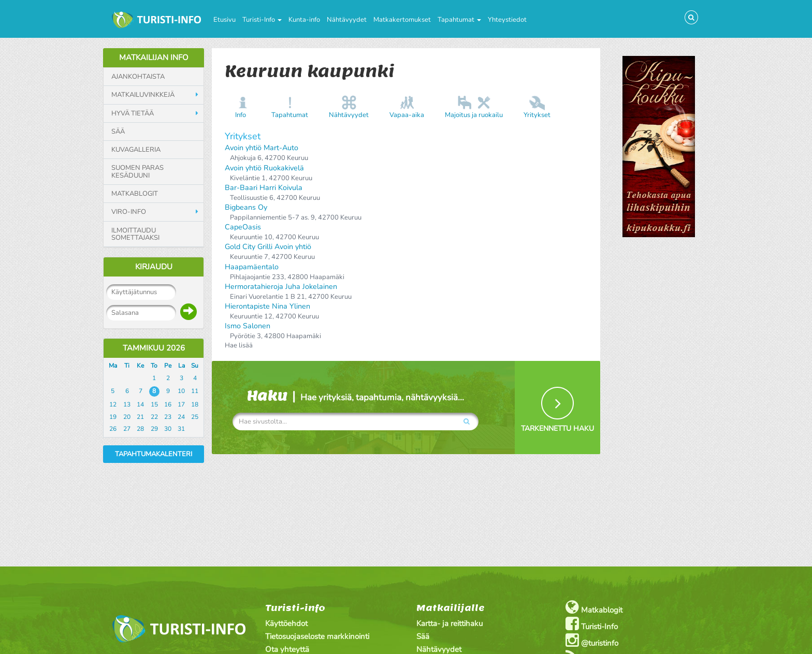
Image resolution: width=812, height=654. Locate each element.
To (154, 366)
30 (168, 429)
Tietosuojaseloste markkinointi (317, 636)
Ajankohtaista (138, 77)
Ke (140, 366)
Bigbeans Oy (246, 207)
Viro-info (129, 212)
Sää (118, 132)
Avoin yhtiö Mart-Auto (262, 148)
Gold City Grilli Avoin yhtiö (268, 247)
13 (127, 404)
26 (113, 429)
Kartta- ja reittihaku (450, 623)
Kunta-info (304, 20)
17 (181, 404)
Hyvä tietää (133, 113)
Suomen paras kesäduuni (137, 172)
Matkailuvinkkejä (143, 95)
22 (154, 417)
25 (195, 417)
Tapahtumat (459, 20)
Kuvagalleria (136, 150)
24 (181, 417)
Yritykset (537, 115)
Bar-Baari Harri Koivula (264, 188)
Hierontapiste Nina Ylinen (267, 306)
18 (195, 404)
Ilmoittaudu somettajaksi (135, 234)
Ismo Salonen (248, 326)
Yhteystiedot (507, 20)
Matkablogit (135, 194)
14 (140, 404)
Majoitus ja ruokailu (474, 115)
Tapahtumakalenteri (154, 454)
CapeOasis (243, 227)
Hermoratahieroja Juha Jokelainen (281, 287)
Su (195, 366)
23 (168, 417)
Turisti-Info (262, 20)
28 (140, 429)
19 (113, 417)
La (182, 366)
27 (127, 429)
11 (195, 391)
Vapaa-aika (407, 115)
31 (181, 429)
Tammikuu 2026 (154, 348)
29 (154, 429)
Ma (113, 366)
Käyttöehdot (286, 623)
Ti (127, 366)
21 (140, 417)
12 (113, 404)
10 (181, 391)
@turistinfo (592, 640)
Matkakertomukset (402, 20)
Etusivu (224, 20)
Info (241, 115)
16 (168, 404)
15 (154, 404)
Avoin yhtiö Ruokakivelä (264, 168)
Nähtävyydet (347, 20)
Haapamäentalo (252, 267)
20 (127, 417)
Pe (168, 366)
